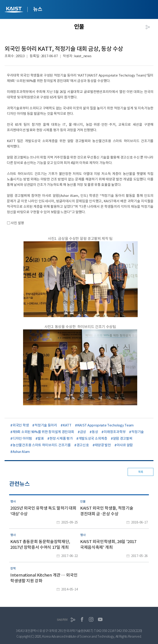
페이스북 (82, 619)
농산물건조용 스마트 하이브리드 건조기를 (42, 445)
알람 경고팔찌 (123, 438)
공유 (148, 27)
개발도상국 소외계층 (93, 438)
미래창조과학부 (115, 432)
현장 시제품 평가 (61, 438)
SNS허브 (62, 620)
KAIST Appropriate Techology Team (105, 425)
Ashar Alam (21, 452)
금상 (83, 432)
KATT (67, 425)
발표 (41, 438)
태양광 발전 (103, 445)
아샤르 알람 (125, 445)
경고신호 (83, 445)
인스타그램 (91, 619)
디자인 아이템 (22, 438)
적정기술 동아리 (46, 425)
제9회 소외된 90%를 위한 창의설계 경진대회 (43, 432)
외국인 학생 (21, 425)
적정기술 (138, 432)
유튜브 (100, 619)
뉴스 (38, 9)
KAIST (14, 10)
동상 (95, 432)
